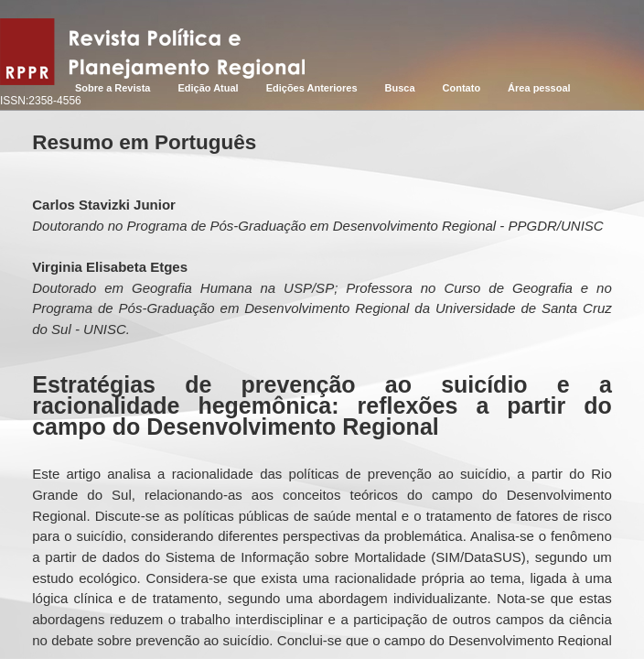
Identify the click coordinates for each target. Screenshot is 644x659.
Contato (462, 88)
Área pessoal (539, 88)
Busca (400, 88)
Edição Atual (208, 88)
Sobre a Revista (113, 88)
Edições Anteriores (312, 88)
